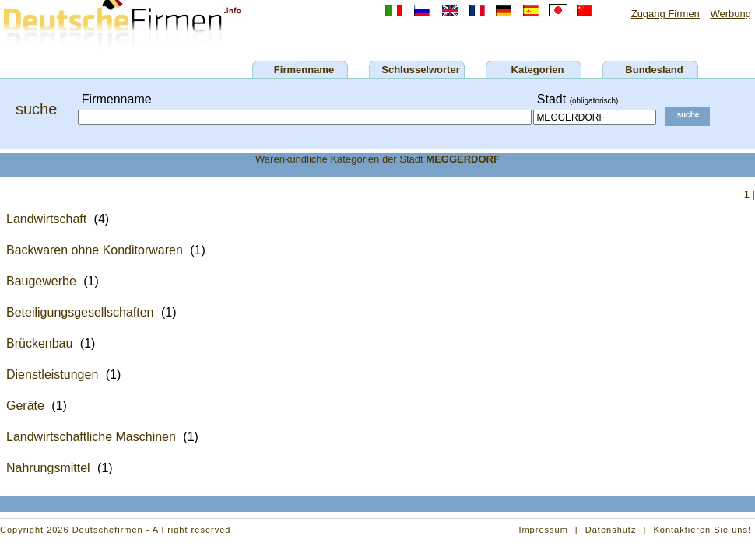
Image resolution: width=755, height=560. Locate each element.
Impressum (543, 530)
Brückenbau (39, 343)
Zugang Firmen (665, 14)
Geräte (25, 406)
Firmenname (304, 70)
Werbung (730, 14)
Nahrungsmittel (48, 468)
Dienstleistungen (52, 374)
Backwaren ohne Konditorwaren (95, 250)
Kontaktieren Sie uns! (702, 530)
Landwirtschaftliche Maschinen (91, 437)
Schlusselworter (420, 70)
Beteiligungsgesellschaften (80, 312)
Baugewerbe (41, 281)
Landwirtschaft (46, 219)
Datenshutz (611, 530)
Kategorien (538, 70)
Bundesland (654, 70)
